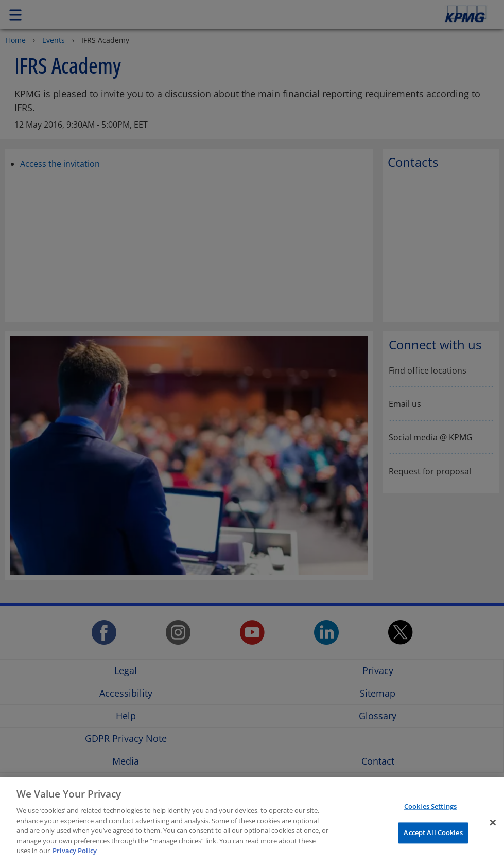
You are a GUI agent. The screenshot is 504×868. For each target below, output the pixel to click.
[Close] (493, 823)
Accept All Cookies (433, 832)
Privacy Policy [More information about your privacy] (75, 851)
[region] (252, 823)
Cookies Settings (430, 807)
